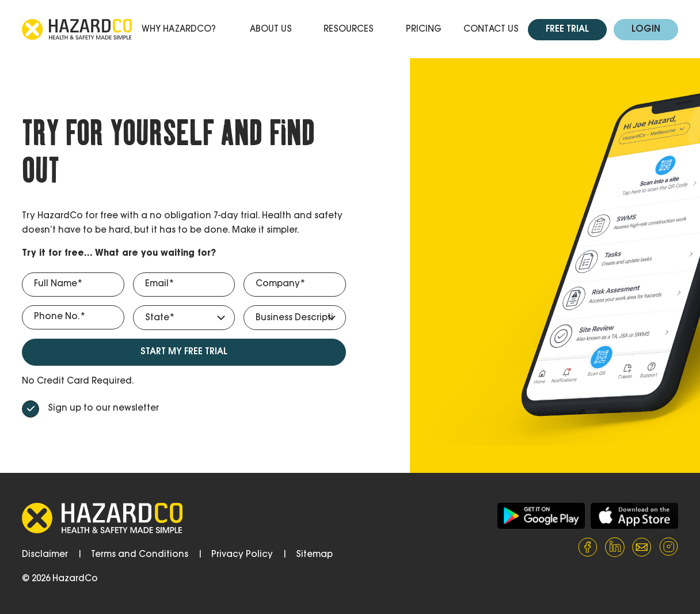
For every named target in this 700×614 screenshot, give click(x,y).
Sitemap (314, 555)
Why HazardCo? (179, 30)
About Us (271, 30)
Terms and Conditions (140, 555)
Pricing (424, 30)
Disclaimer (45, 555)
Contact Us (491, 30)
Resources (349, 30)
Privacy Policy (242, 555)
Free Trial (567, 30)
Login (646, 30)
